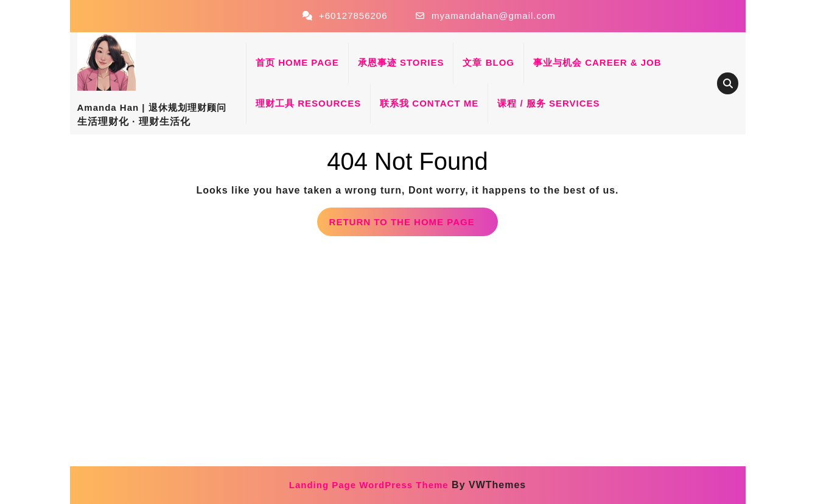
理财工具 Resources (308, 103)
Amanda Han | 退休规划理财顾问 (152, 107)
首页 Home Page (297, 62)
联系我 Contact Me (429, 103)
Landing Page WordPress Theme (369, 485)
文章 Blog (488, 62)
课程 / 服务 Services (548, 103)
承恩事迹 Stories (401, 62)
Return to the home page (414, 226)
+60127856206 (353, 16)
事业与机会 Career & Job (597, 62)
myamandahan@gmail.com (494, 16)
